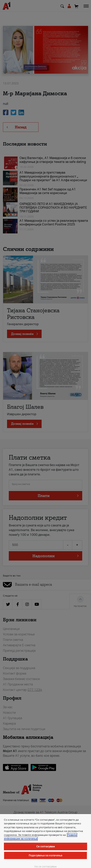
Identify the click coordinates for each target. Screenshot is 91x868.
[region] (45, 841)
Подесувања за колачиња (45, 855)
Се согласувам (46, 846)
